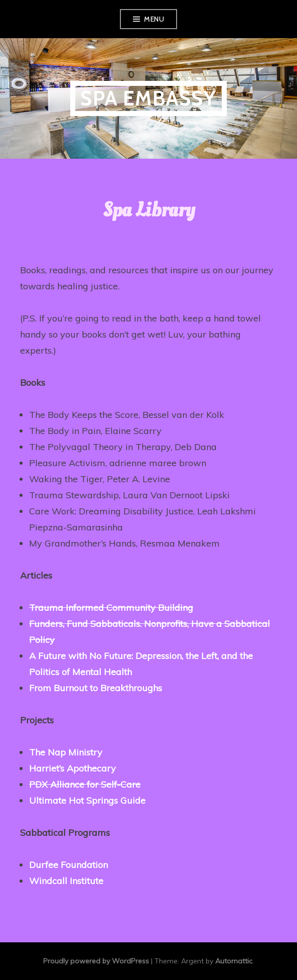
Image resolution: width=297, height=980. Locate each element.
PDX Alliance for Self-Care (85, 784)
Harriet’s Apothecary (72, 768)
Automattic (234, 961)
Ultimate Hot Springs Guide (87, 800)
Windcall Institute (66, 881)
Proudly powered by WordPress (96, 961)
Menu (154, 19)
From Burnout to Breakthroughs (96, 688)
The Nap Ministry (66, 752)
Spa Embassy (148, 98)
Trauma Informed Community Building (111, 608)
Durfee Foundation (68, 865)
